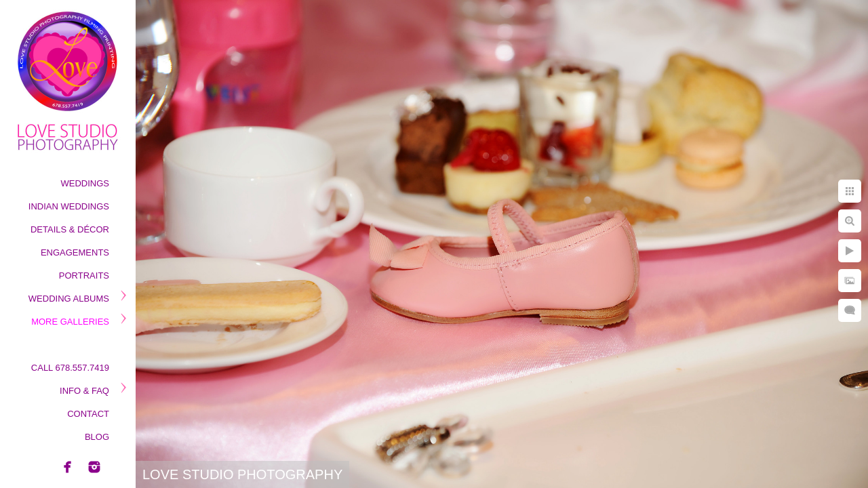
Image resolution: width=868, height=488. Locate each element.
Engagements (75, 252)
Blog (97, 437)
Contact (88, 414)
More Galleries (70, 322)
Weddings (85, 183)
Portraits (84, 276)
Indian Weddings (69, 206)
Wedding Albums (69, 299)
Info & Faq (84, 391)
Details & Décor (70, 229)
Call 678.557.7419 (70, 368)
